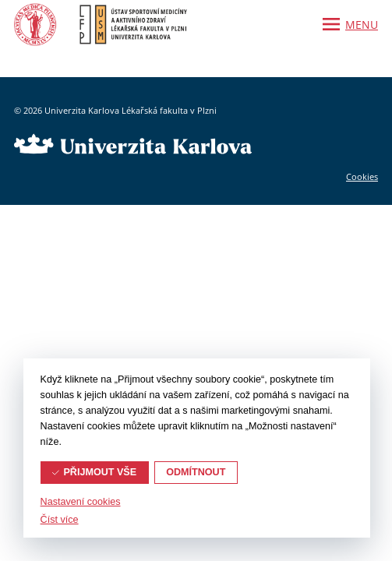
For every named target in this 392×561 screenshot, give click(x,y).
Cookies (362, 176)
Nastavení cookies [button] (81, 502)
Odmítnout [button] (196, 472)
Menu (362, 25)
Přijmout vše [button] (100, 472)
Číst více (60, 520)
